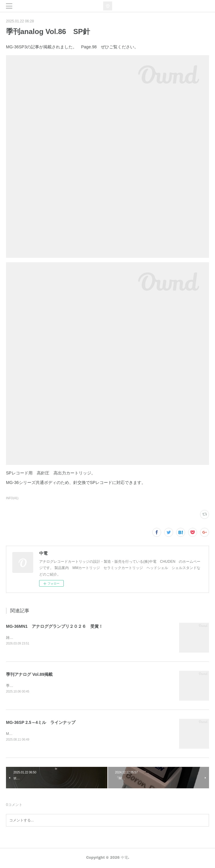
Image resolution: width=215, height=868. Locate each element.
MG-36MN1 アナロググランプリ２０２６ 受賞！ (54, 626)
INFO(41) (12, 498)
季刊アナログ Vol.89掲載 (29, 675)
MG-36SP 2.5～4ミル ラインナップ (41, 723)
